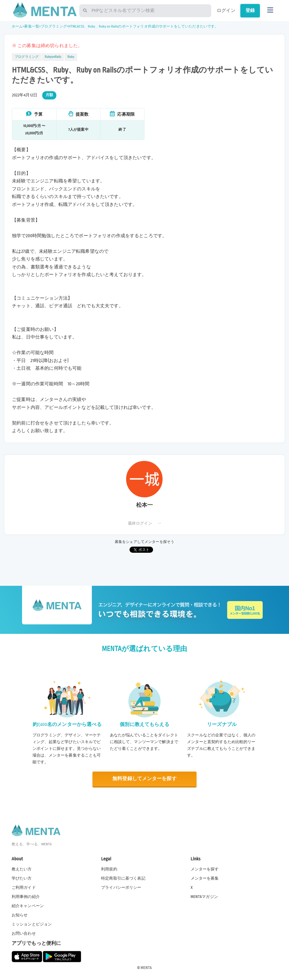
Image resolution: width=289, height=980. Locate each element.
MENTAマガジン (204, 896)
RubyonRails (53, 57)
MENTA (146, 967)
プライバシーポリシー (121, 887)
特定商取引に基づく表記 (123, 878)
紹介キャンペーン (28, 906)
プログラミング (54, 26)
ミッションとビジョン (32, 924)
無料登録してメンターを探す (144, 779)
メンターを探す (205, 869)
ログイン (226, 10)
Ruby (71, 57)
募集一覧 (32, 26)
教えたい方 (22, 869)
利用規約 (109, 869)
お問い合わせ (24, 933)
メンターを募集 (205, 878)
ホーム (17, 26)
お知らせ (20, 915)
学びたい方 (22, 878)
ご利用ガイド (24, 887)
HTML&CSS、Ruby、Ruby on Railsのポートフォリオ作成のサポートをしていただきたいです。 (144, 26)
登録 (250, 10)
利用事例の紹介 (26, 896)
